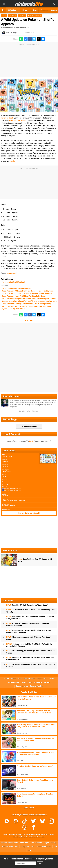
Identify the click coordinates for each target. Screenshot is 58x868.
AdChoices (16, 837)
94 (14, 564)
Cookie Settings (22, 686)
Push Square (13, 843)
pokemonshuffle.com (8, 506)
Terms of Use (26, 682)
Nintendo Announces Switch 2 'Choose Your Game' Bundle (28, 638)
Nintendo (5, 466)
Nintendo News (7, 847)
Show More (29, 808)
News (4, 15)
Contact (51, 678)
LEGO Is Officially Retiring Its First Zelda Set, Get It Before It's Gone (30, 666)
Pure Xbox (24, 843)
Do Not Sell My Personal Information (33, 837)
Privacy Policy (14, 682)
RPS (29, 850)
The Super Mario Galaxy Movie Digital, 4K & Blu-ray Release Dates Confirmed (29, 631)
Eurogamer (25, 847)
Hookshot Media (14, 835)
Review (16, 288)
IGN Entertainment (33, 835)
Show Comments (29, 426)
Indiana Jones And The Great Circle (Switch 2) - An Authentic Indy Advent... (29, 645)
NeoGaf (13, 161)
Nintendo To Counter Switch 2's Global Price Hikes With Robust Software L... (30, 659)
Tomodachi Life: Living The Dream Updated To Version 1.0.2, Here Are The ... (30, 618)
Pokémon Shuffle (8, 118)
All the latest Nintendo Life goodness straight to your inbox (29, 859)
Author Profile (25, 411)
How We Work (29, 678)
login (31, 441)
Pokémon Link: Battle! (18, 120)
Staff (20, 678)
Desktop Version (36, 686)
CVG (55, 847)
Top (7, 678)
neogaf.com (11, 273)
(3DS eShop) (13, 282)
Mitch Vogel (12, 33)
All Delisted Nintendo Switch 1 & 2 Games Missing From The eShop (30, 611)
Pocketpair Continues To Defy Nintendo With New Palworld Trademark (28, 625)
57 (34, 320)
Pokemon (22, 15)
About (13, 678)
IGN (17, 847)
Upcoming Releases (34, 15)
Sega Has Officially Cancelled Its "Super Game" (27, 605)
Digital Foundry (50, 843)
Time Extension (36, 843)
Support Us (41, 678)
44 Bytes (51, 835)
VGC (33, 847)
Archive (47, 682)
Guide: (24, 296)
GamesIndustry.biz (44, 847)
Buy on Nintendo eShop (29, 513)
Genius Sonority (7, 471)
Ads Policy (38, 682)
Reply (35, 411)
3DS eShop (12, 15)
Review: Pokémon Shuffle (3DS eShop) (14, 501)
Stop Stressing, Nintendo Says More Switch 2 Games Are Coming (31, 652)
